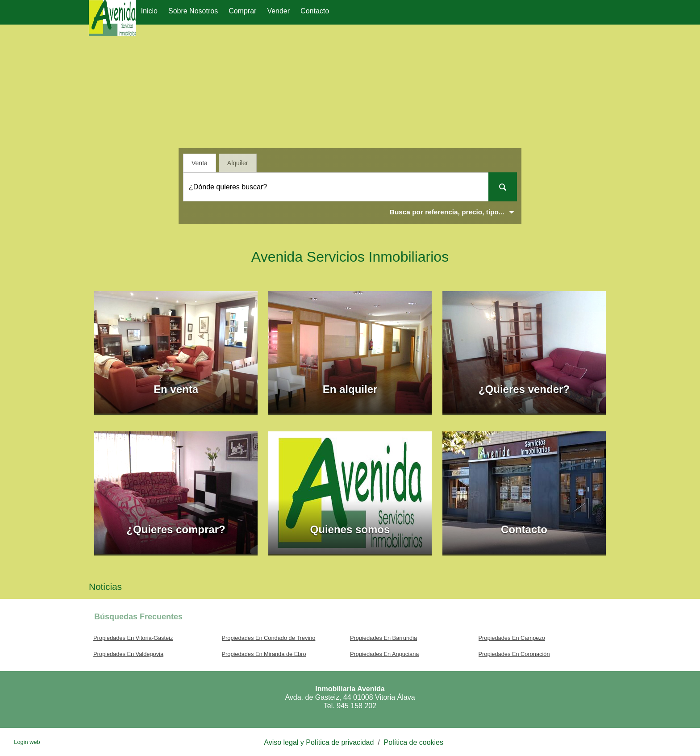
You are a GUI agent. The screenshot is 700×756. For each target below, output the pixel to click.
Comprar (242, 11)
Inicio (149, 11)
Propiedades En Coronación (514, 654)
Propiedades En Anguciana (384, 654)
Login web (27, 742)
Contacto (315, 11)
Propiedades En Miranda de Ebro (264, 654)
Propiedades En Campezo (512, 638)
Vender (278, 11)
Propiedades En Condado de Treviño (269, 638)
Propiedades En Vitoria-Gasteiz (133, 638)
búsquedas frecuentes (138, 617)
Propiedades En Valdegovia (128, 654)
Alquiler (238, 163)
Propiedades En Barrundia (383, 638)
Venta (200, 163)
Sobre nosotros (193, 11)
